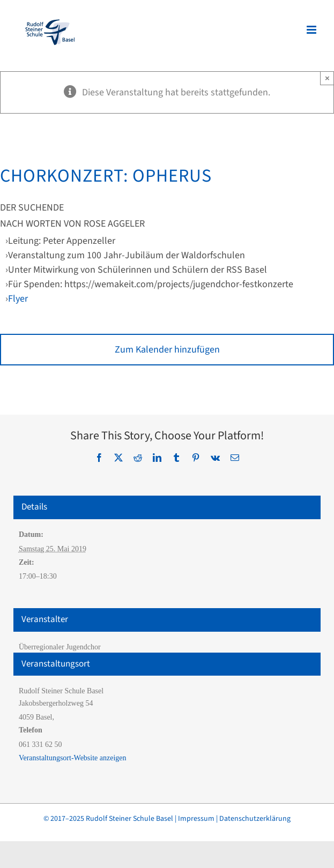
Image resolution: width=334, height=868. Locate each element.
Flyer (18, 299)
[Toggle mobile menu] (312, 30)
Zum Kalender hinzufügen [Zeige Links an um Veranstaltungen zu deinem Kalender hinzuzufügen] (167, 350)
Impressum (196, 819)
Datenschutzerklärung (255, 819)
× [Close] (327, 78)
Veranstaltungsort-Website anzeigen (73, 758)
